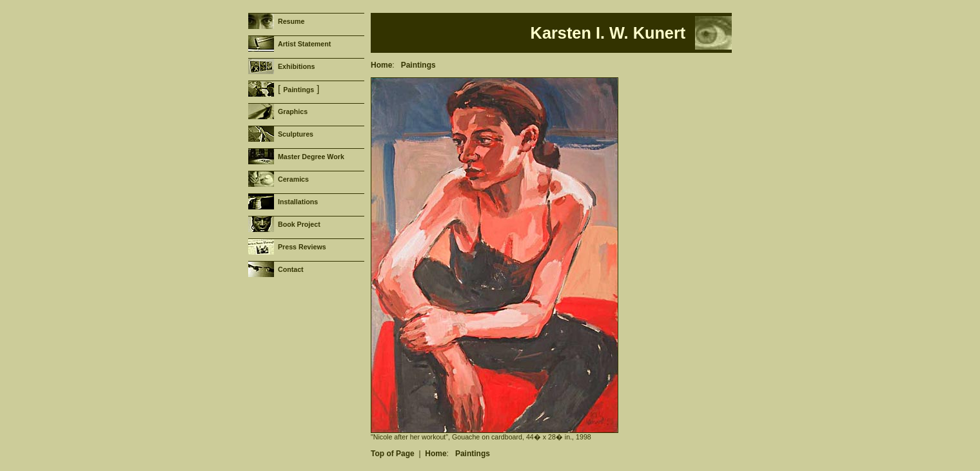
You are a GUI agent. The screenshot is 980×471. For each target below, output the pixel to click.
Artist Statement (304, 44)
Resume (291, 21)
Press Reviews (302, 247)
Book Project (299, 224)
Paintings (299, 90)
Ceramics (293, 179)
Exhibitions (296, 66)
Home (381, 65)
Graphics (293, 111)
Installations (298, 202)
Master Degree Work (311, 157)
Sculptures (296, 134)
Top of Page (393, 454)
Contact (291, 269)
